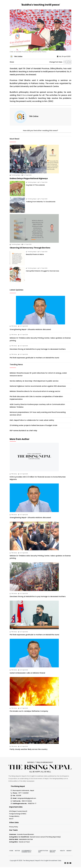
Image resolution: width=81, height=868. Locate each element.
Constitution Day (43, 852)
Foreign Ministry (14, 817)
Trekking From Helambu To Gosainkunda (41, 202)
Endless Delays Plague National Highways (29, 179)
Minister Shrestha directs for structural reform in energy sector (35, 392)
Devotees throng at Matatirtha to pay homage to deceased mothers (38, 350)
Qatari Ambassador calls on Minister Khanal (27, 674)
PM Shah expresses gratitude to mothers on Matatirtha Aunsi (34, 358)
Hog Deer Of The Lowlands (35, 186)
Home (11, 851)
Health (62, 851)
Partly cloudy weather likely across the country (29, 750)
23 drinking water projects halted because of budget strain (33, 426)
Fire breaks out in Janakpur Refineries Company (29, 712)
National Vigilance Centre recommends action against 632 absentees (38, 387)
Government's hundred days (26, 852)
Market (69, 851)
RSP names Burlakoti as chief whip (23, 431)
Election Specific (53, 852)
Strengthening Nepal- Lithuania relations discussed (30, 330)
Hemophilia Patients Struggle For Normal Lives (43, 272)
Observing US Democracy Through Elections (30, 249)
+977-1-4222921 (23, 794)
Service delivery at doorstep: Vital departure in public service (34, 382)
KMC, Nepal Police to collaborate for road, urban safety (32, 421)
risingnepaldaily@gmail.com (27, 799)
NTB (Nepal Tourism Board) (18, 812)
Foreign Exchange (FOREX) (18, 815)
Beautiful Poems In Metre (35, 255)
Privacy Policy (14, 828)
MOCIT (11, 820)
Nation (17, 851)
